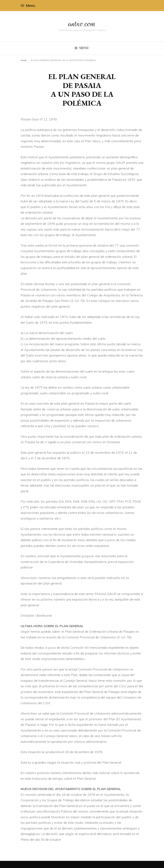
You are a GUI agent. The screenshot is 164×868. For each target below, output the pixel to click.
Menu (28, 5)
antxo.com (82, 24)
